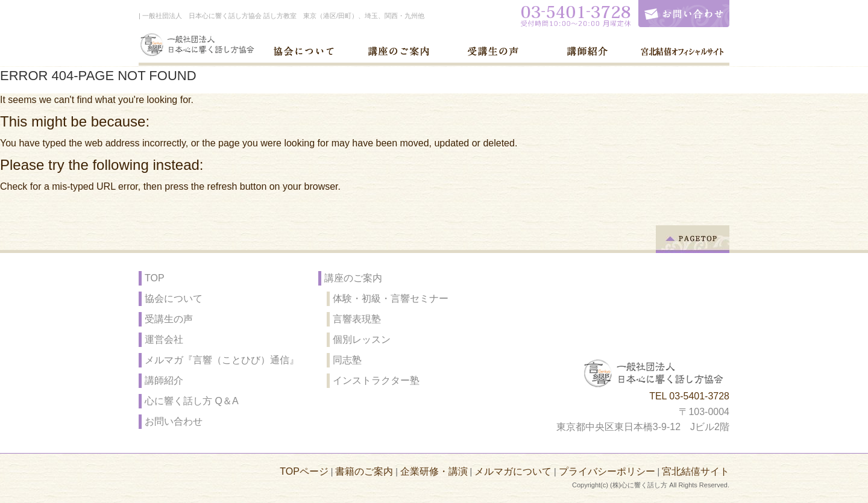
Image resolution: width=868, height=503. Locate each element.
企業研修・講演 (434, 471)
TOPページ (304, 471)
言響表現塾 (357, 319)
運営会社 (164, 339)
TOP (155, 278)
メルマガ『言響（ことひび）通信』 (222, 360)
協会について (174, 298)
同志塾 (347, 360)
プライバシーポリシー (607, 471)
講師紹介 (164, 380)
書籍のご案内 (364, 471)
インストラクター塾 (376, 380)
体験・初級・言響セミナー (391, 298)
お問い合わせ (174, 421)
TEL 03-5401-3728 (689, 396)
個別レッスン (362, 339)
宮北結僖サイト (696, 471)
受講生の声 (169, 319)
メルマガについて (513, 471)
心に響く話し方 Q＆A (192, 401)
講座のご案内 (353, 278)
